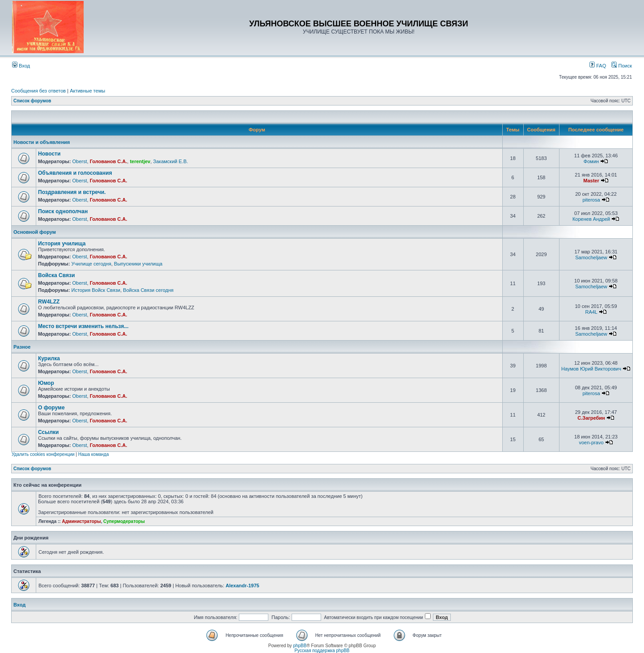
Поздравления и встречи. (72, 192)
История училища (62, 244)
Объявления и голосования (75, 173)
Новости (49, 154)
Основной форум (35, 232)
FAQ (598, 66)
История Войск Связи (96, 290)
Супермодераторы (124, 521)
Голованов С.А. (109, 161)
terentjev (140, 161)
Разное (22, 347)
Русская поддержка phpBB (322, 651)
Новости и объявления (42, 142)
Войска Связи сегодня (148, 290)
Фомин (591, 161)
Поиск (622, 66)
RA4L (591, 312)
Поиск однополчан (63, 211)
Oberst (79, 161)
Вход (21, 66)
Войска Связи (56, 275)
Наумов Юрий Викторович (591, 369)
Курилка (49, 358)
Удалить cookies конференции (43, 454)
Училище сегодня (91, 264)
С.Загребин (591, 418)
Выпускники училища (138, 264)
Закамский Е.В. (170, 161)
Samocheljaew (591, 257)
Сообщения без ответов (38, 91)
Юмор (46, 383)
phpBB (300, 646)
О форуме (51, 408)
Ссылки (48, 432)
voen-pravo (591, 442)
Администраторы (81, 521)
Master (591, 181)
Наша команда (94, 454)
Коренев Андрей (591, 219)
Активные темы (87, 91)
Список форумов (32, 101)
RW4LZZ (49, 302)
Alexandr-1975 (242, 586)
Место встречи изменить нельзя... (83, 326)
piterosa (591, 200)
